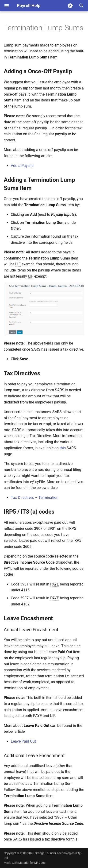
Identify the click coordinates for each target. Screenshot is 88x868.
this (63, 448)
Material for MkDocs (32, 863)
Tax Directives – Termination (35, 498)
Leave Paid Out (23, 741)
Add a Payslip (22, 166)
